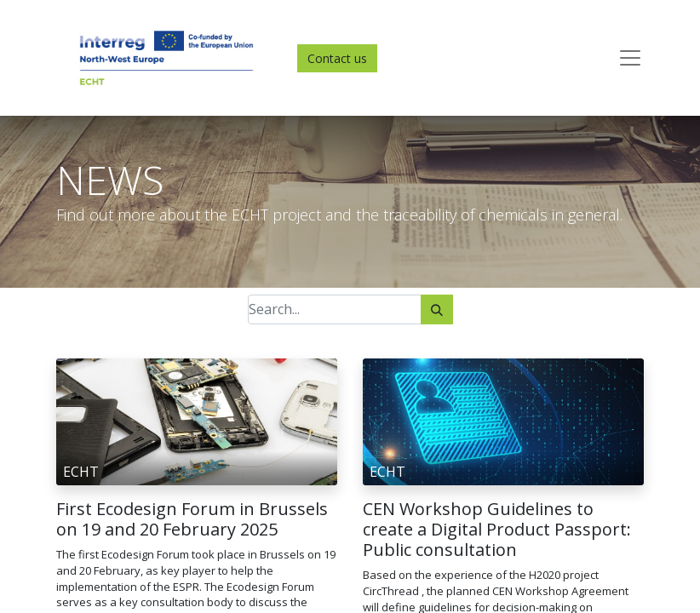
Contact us (337, 58)
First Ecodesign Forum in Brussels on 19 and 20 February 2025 (192, 519)
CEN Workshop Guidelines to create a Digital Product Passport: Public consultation (497, 530)
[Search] (437, 309)
